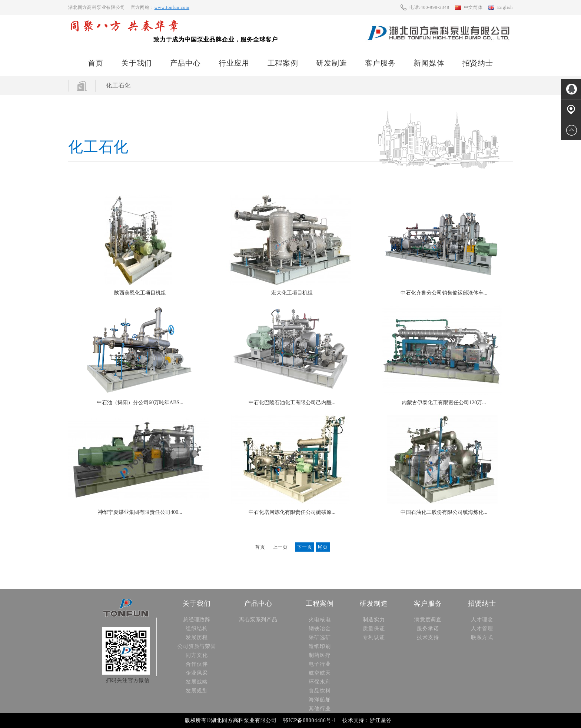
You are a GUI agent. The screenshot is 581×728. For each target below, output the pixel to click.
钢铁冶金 (320, 629)
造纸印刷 (320, 646)
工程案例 (283, 63)
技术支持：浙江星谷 (367, 720)
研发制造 (331, 63)
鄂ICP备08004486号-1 (309, 720)
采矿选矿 (320, 637)
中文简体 (473, 7)
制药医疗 (320, 655)
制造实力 (374, 620)
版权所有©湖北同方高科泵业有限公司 (231, 720)
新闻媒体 (429, 63)
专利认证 (374, 637)
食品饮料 (320, 691)
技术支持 (428, 637)
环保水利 (320, 682)
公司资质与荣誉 (197, 646)
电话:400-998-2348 (429, 7)
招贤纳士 (478, 63)
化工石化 (118, 85)
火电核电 (320, 620)
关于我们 (137, 63)
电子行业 (320, 664)
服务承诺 (428, 629)
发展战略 (197, 682)
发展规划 (197, 691)
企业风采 (197, 673)
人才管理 (482, 629)
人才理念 (482, 620)
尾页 (323, 547)
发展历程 (197, 637)
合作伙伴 (197, 664)
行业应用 (234, 63)
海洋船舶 (320, 700)
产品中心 (185, 63)
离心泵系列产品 (258, 620)
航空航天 (320, 673)
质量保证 (374, 629)
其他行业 (320, 709)
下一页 (304, 547)
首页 (96, 63)
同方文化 (197, 655)
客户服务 (380, 63)
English (505, 7)
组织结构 (197, 629)
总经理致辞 (197, 620)
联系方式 (482, 637)
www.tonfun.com (172, 7)
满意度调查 (428, 620)
